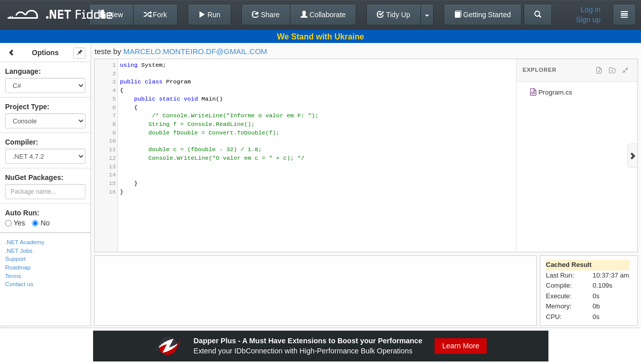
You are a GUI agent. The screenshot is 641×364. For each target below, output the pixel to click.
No (41, 223)
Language (22, 71)
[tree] (577, 94)
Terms (13, 276)
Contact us (19, 284)
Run (209, 15)
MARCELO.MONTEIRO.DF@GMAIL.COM (195, 51)
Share (266, 15)
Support (15, 259)
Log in (591, 10)
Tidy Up (393, 15)
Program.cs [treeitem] (551, 94)
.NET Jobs (19, 251)
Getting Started (483, 15)
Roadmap (18, 267)
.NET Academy (25, 242)
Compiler (20, 142)
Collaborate (323, 15)
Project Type (26, 107)
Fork (155, 15)
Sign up (588, 20)
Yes (15, 223)
